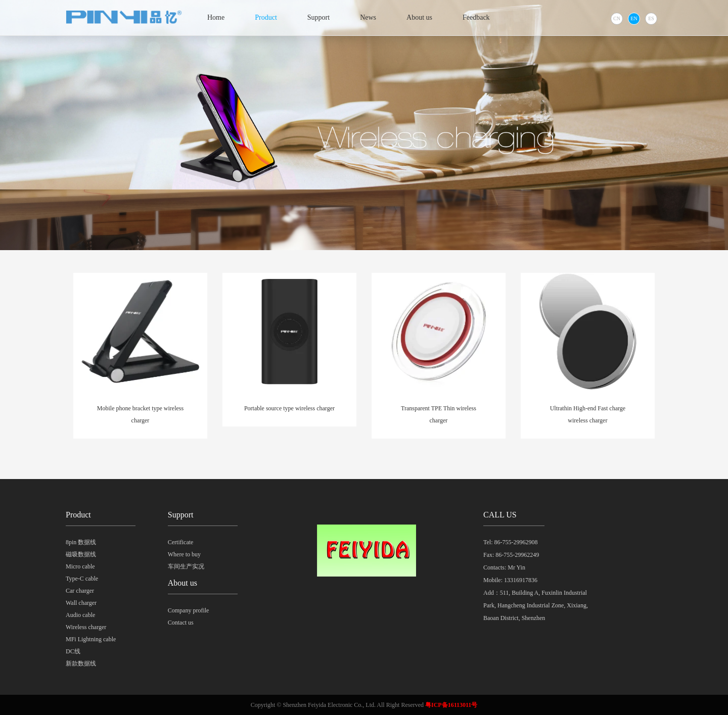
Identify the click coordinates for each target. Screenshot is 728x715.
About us (419, 17)
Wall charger (81, 603)
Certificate (181, 542)
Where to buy (184, 554)
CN (617, 18)
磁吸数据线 (81, 554)
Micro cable (80, 566)
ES (651, 18)
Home (216, 17)
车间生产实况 (186, 566)
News (368, 17)
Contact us (181, 623)
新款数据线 (81, 663)
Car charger (80, 591)
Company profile (189, 610)
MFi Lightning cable (91, 639)
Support (318, 17)
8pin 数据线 (81, 542)
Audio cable (80, 615)
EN (634, 18)
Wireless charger (86, 627)
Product (266, 17)
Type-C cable (82, 579)
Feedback (476, 17)
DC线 (73, 651)
